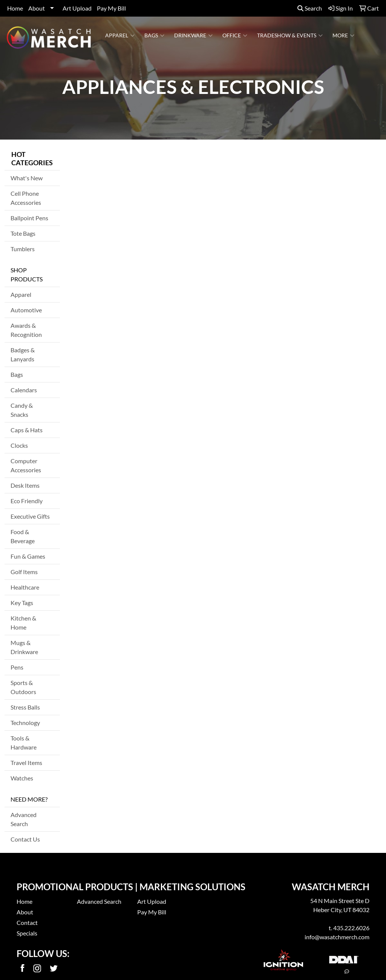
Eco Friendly (27, 501)
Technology (25, 723)
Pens (17, 667)
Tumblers (23, 249)
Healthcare (25, 587)
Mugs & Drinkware (24, 647)
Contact (27, 922)
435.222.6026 (351, 928)
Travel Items (26, 763)
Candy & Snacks (22, 410)
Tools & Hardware (24, 743)
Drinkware (193, 35)
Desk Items (25, 485)
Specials (27, 933)
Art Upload (77, 8)
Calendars (24, 390)
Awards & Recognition (26, 330)
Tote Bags (23, 233)
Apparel (120, 35)
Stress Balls (25, 707)
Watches (22, 778)
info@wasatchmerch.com (337, 937)
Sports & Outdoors (23, 687)
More (343, 35)
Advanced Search (24, 819)
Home (15, 8)
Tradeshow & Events (290, 35)
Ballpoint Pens (29, 218)
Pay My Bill (111, 8)
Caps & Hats (27, 430)
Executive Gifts (30, 516)
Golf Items (24, 572)
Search (310, 8)
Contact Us (25, 839)
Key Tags (22, 603)
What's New (27, 178)
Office (235, 35)
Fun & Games (28, 556)
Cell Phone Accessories (26, 198)
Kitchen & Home (23, 623)
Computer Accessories (26, 465)
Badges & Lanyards (23, 354)
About (37, 8)
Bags (154, 35)
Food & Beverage (23, 536)
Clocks (19, 445)
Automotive (26, 310)
